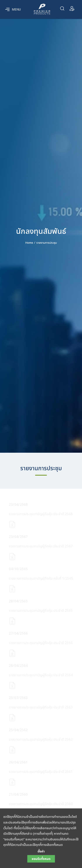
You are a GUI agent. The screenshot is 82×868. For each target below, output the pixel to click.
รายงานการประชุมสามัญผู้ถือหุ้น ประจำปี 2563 (41, 707)
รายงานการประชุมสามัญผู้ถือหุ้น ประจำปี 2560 (41, 804)
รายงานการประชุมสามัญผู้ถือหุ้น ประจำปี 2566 (41, 643)
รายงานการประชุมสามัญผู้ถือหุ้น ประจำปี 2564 (41, 675)
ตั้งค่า (41, 852)
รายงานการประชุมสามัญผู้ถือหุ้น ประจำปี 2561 (41, 772)
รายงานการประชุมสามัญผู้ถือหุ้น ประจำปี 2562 (41, 740)
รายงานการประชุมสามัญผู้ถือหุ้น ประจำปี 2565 (41, 611)
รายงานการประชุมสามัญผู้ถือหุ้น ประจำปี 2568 (41, 514)
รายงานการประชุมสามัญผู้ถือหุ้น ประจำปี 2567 (41, 546)
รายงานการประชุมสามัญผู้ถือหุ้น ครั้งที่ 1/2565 (41, 579)
